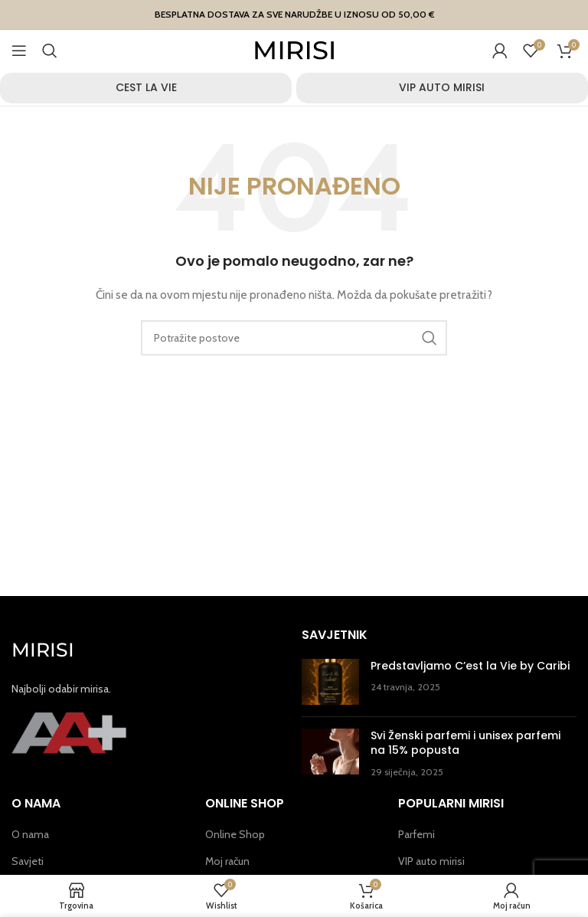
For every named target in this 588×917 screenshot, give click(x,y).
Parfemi (416, 834)
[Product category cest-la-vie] (146, 88)
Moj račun (227, 861)
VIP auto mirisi (431, 861)
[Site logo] (294, 49)
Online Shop (235, 834)
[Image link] (69, 732)
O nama (30, 834)
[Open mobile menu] (19, 51)
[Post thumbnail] (330, 682)
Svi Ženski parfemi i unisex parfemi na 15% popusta (465, 743)
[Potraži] (50, 51)
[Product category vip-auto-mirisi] (442, 88)
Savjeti (28, 861)
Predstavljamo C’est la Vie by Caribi (470, 666)
